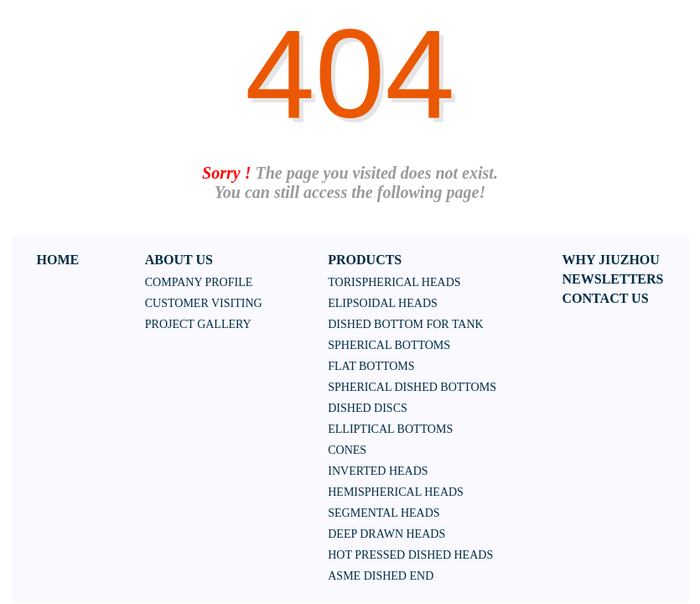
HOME (58, 260)
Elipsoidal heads (383, 303)
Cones (347, 450)
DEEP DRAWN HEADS (386, 534)
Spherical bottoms (389, 345)
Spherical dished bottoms (412, 387)
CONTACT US (606, 298)
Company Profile (199, 282)
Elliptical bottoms (390, 429)
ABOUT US (179, 260)
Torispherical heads (394, 282)
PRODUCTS (365, 260)
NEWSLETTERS (613, 279)
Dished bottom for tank (405, 324)
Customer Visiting (204, 303)
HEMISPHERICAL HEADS (396, 492)
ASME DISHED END (381, 576)
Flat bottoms (371, 366)
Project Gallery (198, 324)
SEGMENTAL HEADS (384, 513)
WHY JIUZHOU (611, 260)
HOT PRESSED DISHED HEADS (410, 555)
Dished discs (368, 408)
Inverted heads (378, 471)
